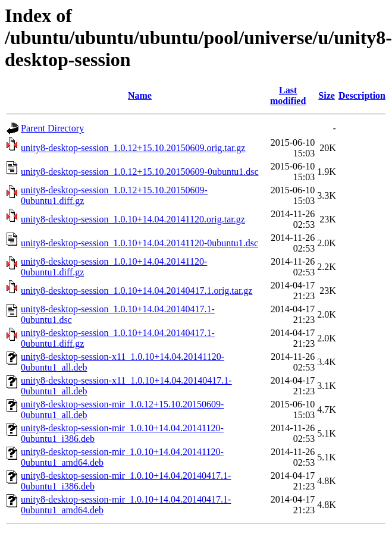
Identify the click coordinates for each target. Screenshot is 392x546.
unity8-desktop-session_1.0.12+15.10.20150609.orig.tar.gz (133, 148)
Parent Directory (52, 128)
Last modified (288, 95)
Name (140, 95)
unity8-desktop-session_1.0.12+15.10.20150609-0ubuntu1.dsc (140, 172)
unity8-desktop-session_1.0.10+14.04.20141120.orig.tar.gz (133, 219)
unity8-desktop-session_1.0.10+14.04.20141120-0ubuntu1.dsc (139, 243)
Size (327, 95)
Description (362, 95)
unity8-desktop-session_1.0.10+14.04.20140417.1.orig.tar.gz (137, 291)
